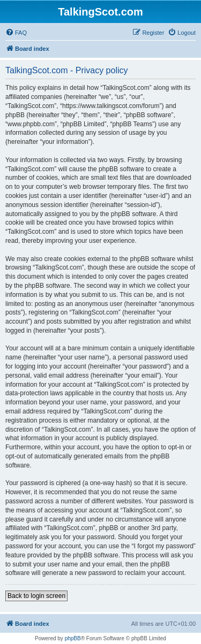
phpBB (73, 638)
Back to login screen (36, 596)
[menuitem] (16, 33)
